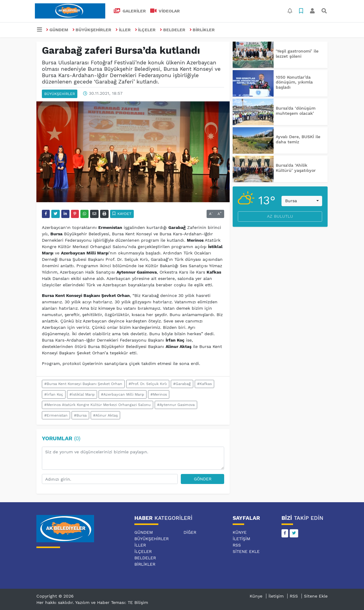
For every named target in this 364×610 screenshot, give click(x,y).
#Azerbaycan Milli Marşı (123, 394)
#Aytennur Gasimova (176, 405)
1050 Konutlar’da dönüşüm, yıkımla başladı (294, 82)
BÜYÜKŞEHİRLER (92, 30)
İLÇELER (145, 30)
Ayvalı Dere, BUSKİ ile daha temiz (298, 139)
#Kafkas (204, 384)
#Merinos (159, 394)
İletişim (241, 539)
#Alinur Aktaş (105, 415)
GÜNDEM (57, 30)
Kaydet (122, 214)
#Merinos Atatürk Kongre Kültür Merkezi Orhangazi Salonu (98, 405)
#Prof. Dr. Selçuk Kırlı (148, 384)
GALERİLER (130, 11)
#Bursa (80, 415)
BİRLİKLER (202, 30)
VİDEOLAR (165, 11)
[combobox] (302, 201)
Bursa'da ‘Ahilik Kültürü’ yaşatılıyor (296, 168)
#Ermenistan (56, 415)
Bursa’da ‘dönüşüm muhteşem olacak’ (296, 111)
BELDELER (173, 30)
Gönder (203, 479)
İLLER (123, 30)
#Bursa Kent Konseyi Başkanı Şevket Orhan (83, 384)
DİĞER (190, 532)
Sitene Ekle (246, 551)
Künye (240, 532)
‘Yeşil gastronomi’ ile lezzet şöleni (297, 54)
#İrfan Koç (54, 394)
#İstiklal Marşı (82, 394)
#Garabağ (182, 384)
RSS (237, 545)
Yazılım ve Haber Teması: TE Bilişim (112, 602)
